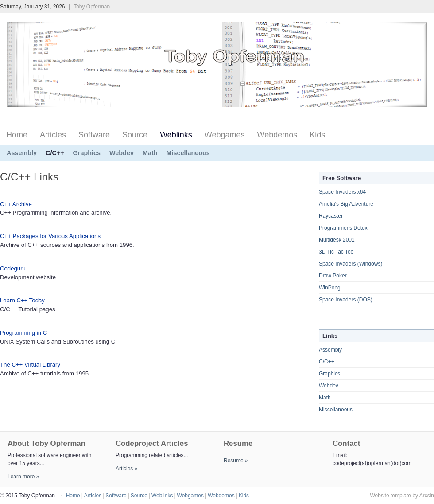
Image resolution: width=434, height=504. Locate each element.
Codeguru (13, 268)
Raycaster (331, 216)
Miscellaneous (188, 153)
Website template (390, 496)
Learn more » (23, 477)
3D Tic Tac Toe (336, 252)
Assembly (22, 153)
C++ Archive (16, 204)
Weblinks (176, 135)
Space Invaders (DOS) (346, 300)
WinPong (330, 288)
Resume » (236, 461)
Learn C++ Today (22, 300)
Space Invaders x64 (342, 192)
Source (135, 135)
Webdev (122, 153)
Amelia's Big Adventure (346, 204)
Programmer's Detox (343, 228)
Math (150, 153)
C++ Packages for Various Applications (50, 236)
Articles (53, 135)
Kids (317, 135)
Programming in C (23, 333)
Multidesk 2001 (337, 240)
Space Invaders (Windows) (351, 264)
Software (94, 135)
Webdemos (277, 135)
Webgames (225, 135)
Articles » (126, 469)
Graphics (87, 153)
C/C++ (55, 153)
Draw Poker (333, 276)
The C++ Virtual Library (30, 365)
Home (17, 135)
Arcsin (427, 496)
